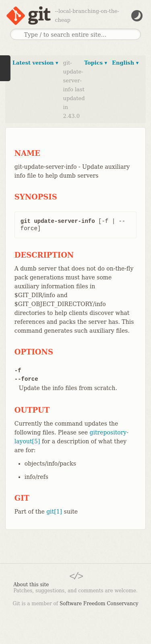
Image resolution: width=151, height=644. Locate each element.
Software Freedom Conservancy (99, 604)
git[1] (54, 512)
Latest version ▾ (35, 63)
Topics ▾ (96, 63)
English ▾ (125, 63)
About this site (31, 585)
